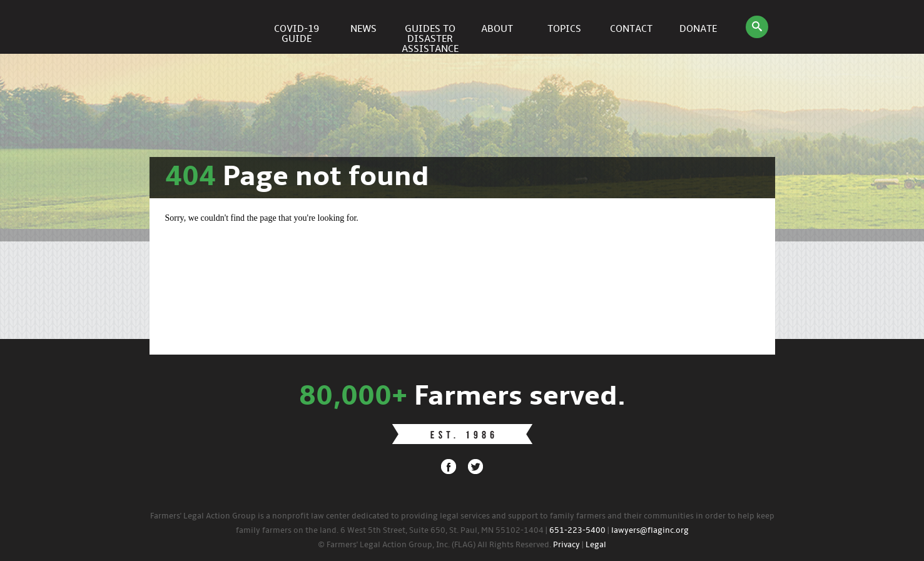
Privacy (566, 545)
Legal (596, 545)
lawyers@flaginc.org (650, 531)
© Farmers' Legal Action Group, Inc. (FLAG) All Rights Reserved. (434, 545)
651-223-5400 (577, 531)
